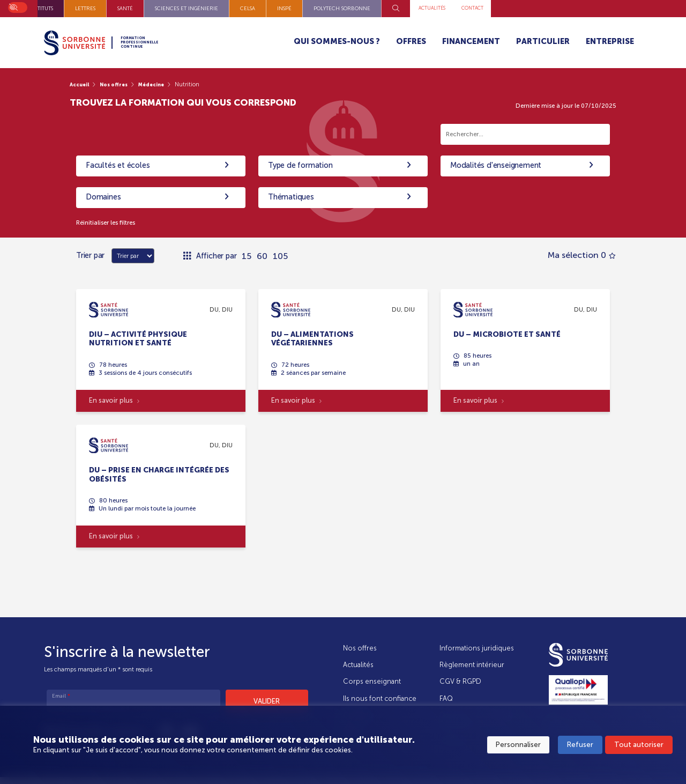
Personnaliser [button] (518, 747)
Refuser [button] (580, 747)
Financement (471, 41)
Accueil (81, 84)
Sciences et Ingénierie (322, 8)
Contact (619, 8)
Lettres (220, 8)
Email (61, 697)
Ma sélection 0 (582, 257)
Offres (411, 41)
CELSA (383, 8)
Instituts (176, 8)
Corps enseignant (372, 681)
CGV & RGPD (461, 681)
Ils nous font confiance (380, 698)
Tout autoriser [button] (639, 747)
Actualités (571, 8)
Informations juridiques (477, 648)
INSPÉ (419, 8)
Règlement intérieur (472, 665)
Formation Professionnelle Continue (166, 42)
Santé (260, 8)
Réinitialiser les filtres (111, 223)
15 (247, 257)
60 (262, 257)
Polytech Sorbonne (477, 8)
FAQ (447, 698)
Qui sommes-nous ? (337, 41)
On (13, 6)
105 (280, 257)
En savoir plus (115, 403)
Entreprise (610, 41)
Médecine (163, 84)
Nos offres (121, 84)
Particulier (543, 41)
